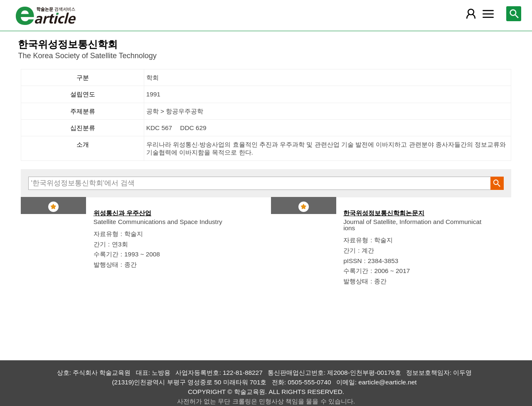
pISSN (352, 261)
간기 (100, 244)
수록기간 (106, 254)
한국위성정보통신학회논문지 (384, 213)
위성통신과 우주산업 (122, 213)
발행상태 (106, 265)
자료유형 (106, 234)
